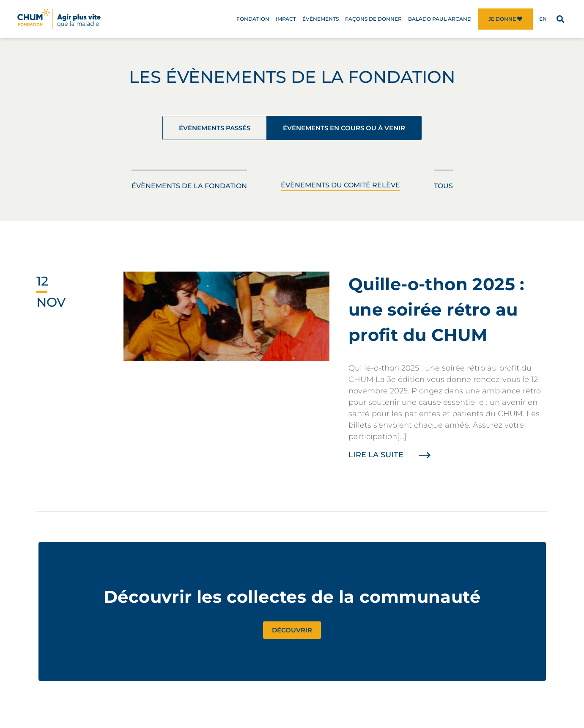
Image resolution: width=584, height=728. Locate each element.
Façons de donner (373, 19)
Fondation (253, 19)
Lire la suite (392, 458)
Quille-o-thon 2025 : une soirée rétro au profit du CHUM (436, 313)
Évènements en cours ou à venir (354, 129)
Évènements (321, 19)
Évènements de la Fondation (189, 189)
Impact (286, 19)
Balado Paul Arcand (440, 19)
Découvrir (292, 634)
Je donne (505, 19)
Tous (443, 189)
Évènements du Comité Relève (340, 188)
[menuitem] (543, 19)
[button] (560, 19)
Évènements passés (200, 129)
